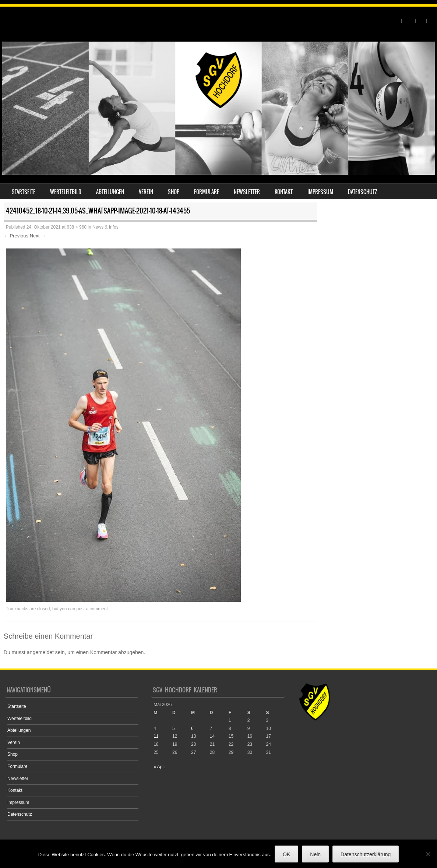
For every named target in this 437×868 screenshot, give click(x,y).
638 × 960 (77, 227)
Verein (146, 192)
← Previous (16, 236)
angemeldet (40, 652)
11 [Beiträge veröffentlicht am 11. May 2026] (156, 736)
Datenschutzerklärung (366, 854)
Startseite (24, 192)
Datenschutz (363, 192)
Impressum (320, 192)
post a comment (92, 609)
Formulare (207, 192)
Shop (174, 192)
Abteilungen (110, 192)
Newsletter (247, 192)
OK (286, 854)
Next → (38, 236)
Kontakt (284, 192)
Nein (315, 854)
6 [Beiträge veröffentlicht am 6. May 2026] (192, 728)
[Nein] (428, 854)
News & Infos (105, 227)
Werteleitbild (66, 192)
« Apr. (159, 767)
